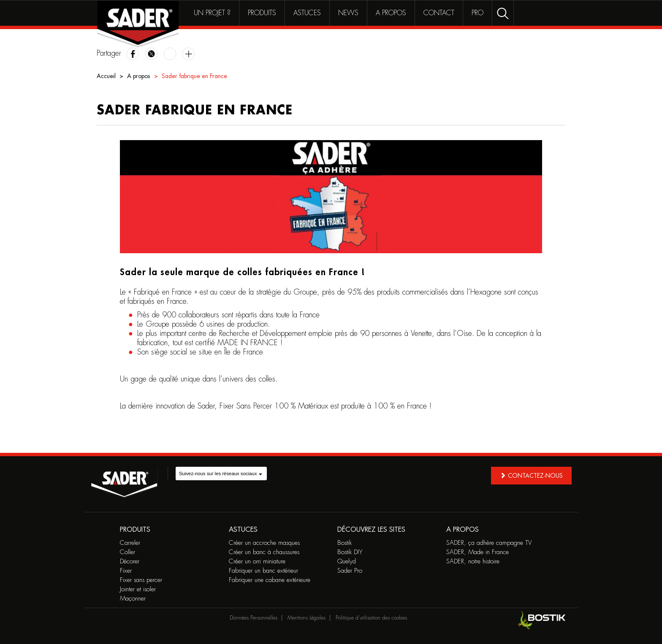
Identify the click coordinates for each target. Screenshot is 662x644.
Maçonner (133, 599)
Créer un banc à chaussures (264, 552)
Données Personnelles (254, 618)
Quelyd (347, 561)
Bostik (345, 543)
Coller (128, 552)
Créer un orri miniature (257, 561)
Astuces (307, 13)
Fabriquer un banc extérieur (263, 571)
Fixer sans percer (141, 580)
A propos (391, 13)
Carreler (130, 543)
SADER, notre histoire (473, 561)
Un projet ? (212, 13)
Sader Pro (350, 571)
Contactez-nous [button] (531, 475)
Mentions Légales (307, 618)
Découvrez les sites (371, 530)
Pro (478, 13)
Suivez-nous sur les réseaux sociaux (221, 474)
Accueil (106, 76)
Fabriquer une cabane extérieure (270, 580)
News (348, 13)
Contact (439, 13)
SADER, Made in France (478, 552)
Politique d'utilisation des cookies (371, 618)
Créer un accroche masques (264, 543)
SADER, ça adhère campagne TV (489, 543)
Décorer (130, 561)
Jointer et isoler (138, 589)
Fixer (126, 571)
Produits (262, 13)
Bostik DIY (350, 552)
